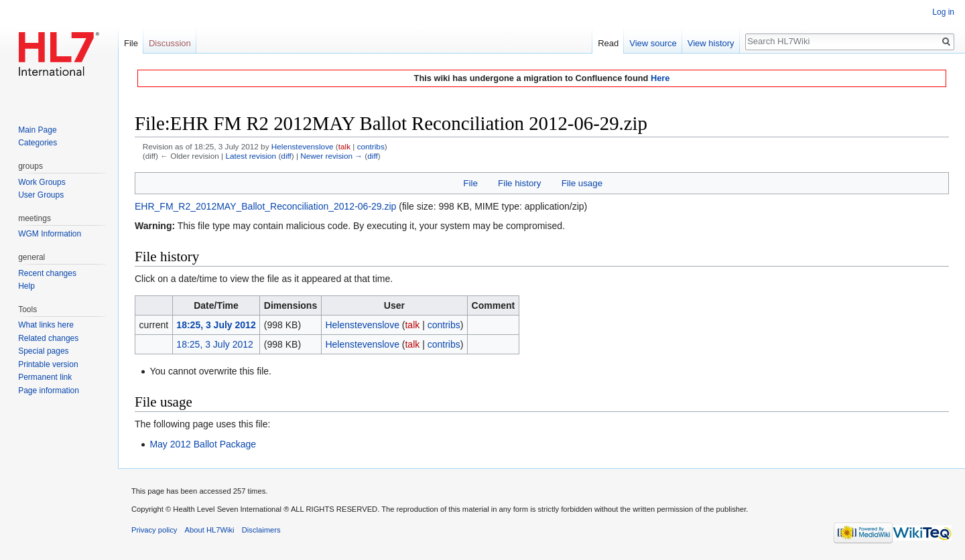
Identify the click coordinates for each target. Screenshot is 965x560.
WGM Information (50, 234)
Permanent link (45, 377)
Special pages (43, 351)
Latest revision (251, 156)
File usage (582, 183)
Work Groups (42, 182)
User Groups (41, 195)
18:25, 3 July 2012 (216, 325)
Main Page (37, 130)
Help (26, 286)
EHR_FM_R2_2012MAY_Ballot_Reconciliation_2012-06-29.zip (265, 206)
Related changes (48, 338)
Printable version (48, 364)
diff (286, 156)
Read (608, 43)
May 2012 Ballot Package (203, 444)
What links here (46, 325)
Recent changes (47, 273)
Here (660, 78)
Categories (38, 143)
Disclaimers (261, 530)
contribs (371, 146)
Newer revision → (331, 156)
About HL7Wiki (210, 530)
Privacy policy (154, 530)
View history (711, 43)
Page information (49, 391)
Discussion (170, 43)
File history (519, 183)
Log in (943, 12)
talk (344, 146)
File (470, 183)
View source (653, 43)
